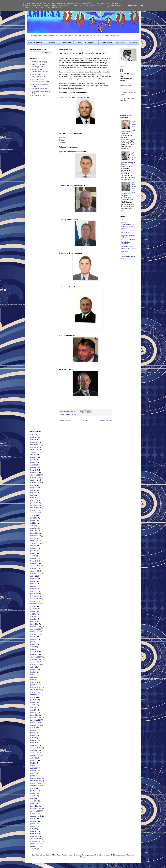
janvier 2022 (34, 563)
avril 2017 (34, 707)
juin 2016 (33, 733)
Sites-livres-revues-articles (41, 91)
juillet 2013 (34, 821)
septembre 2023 (36, 513)
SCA (123, 254)
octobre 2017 (35, 692)
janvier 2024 (34, 503)
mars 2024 (34, 498)
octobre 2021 (35, 571)
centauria (123, 855)
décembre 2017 (36, 687)
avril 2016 (34, 738)
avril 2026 (34, 435)
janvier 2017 (34, 715)
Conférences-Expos (39, 72)
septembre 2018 (36, 665)
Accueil (85, 420)
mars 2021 (34, 589)
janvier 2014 (34, 806)
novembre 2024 (36, 478)
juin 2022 (33, 551)
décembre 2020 (36, 596)
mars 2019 (34, 649)
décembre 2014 (36, 778)
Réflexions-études (38, 89)
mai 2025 (33, 462)
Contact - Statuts (65, 42)
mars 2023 (34, 528)
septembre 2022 (36, 543)
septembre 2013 (36, 816)
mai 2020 (33, 614)
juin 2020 (33, 612)
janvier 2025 (34, 473)
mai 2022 (33, 553)
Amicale (78, 42)
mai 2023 (33, 523)
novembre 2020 (36, 599)
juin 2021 (33, 581)
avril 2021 (34, 586)
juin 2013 (33, 824)
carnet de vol (37, 64)
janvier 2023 (34, 533)
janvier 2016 (34, 745)
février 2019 (34, 652)
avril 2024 (34, 495)
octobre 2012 (35, 844)
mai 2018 (33, 675)
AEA (123, 220)
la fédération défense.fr (126, 243)
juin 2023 (33, 520)
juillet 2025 (34, 457)
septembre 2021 (36, 574)
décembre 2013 (36, 809)
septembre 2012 (36, 846)
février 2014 (34, 803)
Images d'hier (121, 42)
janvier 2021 (34, 594)
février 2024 (34, 500)
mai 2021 (33, 584)
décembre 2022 (36, 536)
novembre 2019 (36, 629)
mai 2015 (33, 766)
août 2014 (34, 788)
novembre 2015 (36, 750)
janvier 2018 (34, 685)
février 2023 (34, 531)
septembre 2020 (36, 604)
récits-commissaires (39, 82)
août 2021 (34, 576)
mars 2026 (34, 437)
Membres (51, 42)
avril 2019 (34, 647)
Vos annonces (37, 96)
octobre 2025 (35, 450)
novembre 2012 (36, 841)
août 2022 (34, 546)
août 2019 (34, 637)
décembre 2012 (36, 839)
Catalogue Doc (91, 42)
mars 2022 (34, 558)
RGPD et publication (36, 42)
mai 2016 (33, 735)
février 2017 (34, 713)
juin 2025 (33, 460)
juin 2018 (33, 672)
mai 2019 (33, 644)
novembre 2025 (36, 447)
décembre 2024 (36, 475)
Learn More (132, 6)
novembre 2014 (36, 781)
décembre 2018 (36, 657)
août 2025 (34, 455)
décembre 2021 (36, 566)
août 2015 (34, 758)
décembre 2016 (36, 718)
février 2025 (34, 470)
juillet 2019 (34, 639)
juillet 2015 (34, 761)
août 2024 (34, 485)
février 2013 (34, 834)
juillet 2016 (34, 730)
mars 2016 (34, 740)
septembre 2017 (36, 695)
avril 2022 (34, 556)
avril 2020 (34, 616)
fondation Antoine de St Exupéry (128, 236)
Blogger (83, 857)
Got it (141, 6)
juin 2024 (33, 490)
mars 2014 (34, 801)
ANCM (124, 222)
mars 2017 (34, 710)
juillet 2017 (34, 700)
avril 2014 (34, 798)
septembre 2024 (36, 483)
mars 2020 (34, 619)
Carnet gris (36, 67)
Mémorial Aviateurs (128, 246)
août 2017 (34, 697)
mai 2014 (33, 796)
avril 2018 (34, 677)
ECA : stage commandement (134, 187)
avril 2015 (34, 768)
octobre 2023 (35, 510)
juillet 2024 (34, 488)
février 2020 (34, 622)
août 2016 (34, 728)
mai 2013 (33, 826)
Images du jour (106, 42)
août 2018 (34, 667)
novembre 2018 (36, 659)
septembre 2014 (36, 786)
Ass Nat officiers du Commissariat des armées (128, 227)
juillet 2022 (34, 548)
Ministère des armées (129, 249)
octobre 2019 (35, 632)
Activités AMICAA (71, 415)
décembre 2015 (36, 748)
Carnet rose (36, 69)
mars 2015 (34, 771)
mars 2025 (34, 467)
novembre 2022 (36, 538)
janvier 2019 (34, 654)
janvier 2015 (34, 776)
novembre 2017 (36, 690)
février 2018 (34, 682)
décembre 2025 (36, 445)
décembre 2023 (36, 505)
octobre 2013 (35, 814)
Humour (35, 74)
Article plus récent (65, 420)
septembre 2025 (36, 452)
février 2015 (34, 773)
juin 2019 (33, 642)
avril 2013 (34, 829)
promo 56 (125, 251)
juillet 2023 (34, 518)
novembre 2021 (36, 569)
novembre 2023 (36, 508)
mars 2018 (34, 680)
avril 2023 (34, 526)
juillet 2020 (34, 609)
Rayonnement (37, 77)
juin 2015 (33, 763)
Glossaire (133, 42)
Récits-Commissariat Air (40, 84)
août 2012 (34, 849)
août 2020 (34, 606)
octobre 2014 (35, 783)
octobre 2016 (35, 723)
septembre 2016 (36, 725)
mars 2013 (34, 831)
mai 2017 (33, 705)
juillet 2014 (34, 791)
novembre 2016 (36, 720)
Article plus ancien (105, 420)
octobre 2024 (35, 480)
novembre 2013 (36, 811)
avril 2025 (34, 465)
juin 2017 (33, 702)
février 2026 (34, 440)
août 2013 (34, 819)
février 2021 (34, 591)
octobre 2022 (35, 541)
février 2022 (34, 561)
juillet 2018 (34, 670)
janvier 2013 (34, 836)
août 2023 (34, 516)
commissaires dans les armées (128, 232)
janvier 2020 (34, 624)
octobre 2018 (35, 662)
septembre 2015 (36, 756)
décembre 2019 (36, 627)
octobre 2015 (35, 753)
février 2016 (34, 743)
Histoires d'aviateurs (128, 239)
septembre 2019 (36, 634)
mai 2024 (33, 493)
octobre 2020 (35, 601)
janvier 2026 (34, 442)
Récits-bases (37, 79)
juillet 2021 (34, 579)
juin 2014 (33, 793)
